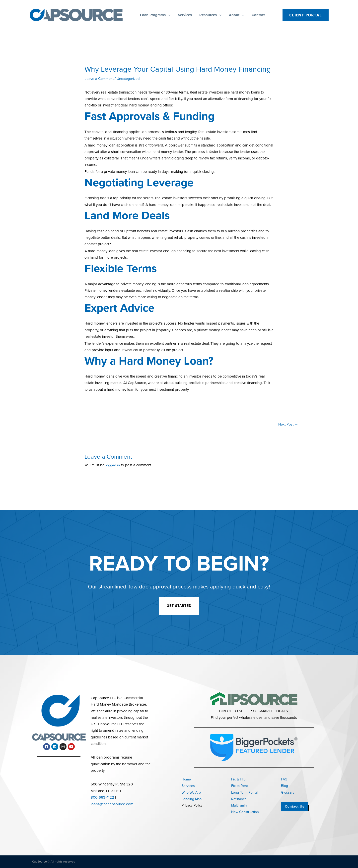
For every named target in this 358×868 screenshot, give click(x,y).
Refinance (239, 799)
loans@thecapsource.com (111, 804)
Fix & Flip (238, 779)
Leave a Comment (99, 79)
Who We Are (191, 793)
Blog (285, 786)
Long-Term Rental (245, 793)
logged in (113, 465)
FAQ (284, 779)
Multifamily (239, 805)
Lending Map (192, 799)
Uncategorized (129, 79)
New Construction (245, 812)
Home (186, 779)
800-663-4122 (102, 797)
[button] (168, 15)
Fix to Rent (240, 786)
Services (188, 786)
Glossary (288, 793)
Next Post (288, 424)
